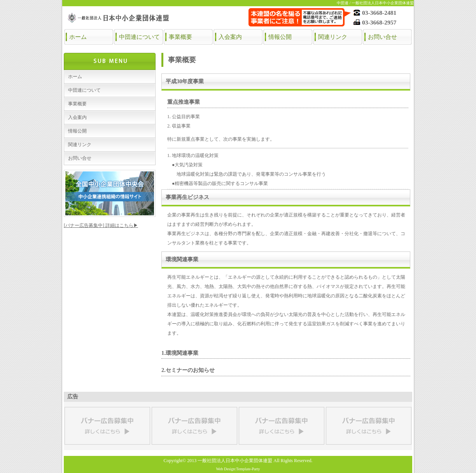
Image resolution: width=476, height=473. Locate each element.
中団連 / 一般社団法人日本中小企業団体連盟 (375, 3)
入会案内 (230, 37)
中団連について (139, 37)
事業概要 (180, 37)
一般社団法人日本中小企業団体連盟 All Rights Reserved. (255, 461)
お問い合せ (382, 37)
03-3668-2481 (379, 13)
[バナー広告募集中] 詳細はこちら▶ (101, 225)
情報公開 (280, 37)
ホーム (78, 37)
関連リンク (333, 37)
